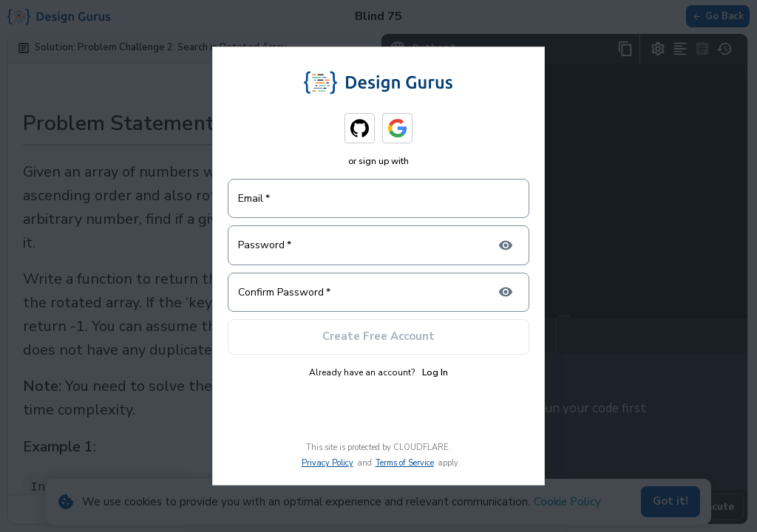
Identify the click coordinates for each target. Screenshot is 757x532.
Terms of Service (405, 463)
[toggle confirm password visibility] (506, 292)
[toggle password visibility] (506, 245)
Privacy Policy (327, 463)
